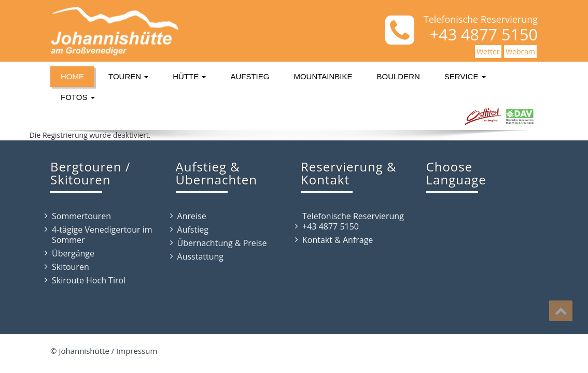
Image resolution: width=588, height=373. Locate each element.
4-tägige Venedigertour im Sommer (102, 235)
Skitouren (71, 267)
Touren (128, 76)
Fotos (78, 97)
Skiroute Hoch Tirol (89, 280)
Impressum (137, 351)
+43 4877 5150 (331, 226)
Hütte (189, 76)
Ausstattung (201, 256)
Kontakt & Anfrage (338, 240)
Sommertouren (81, 216)
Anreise (192, 216)
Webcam (520, 52)
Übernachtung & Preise (222, 243)
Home (72, 76)
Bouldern (398, 76)
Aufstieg (250, 76)
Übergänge (73, 253)
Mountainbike (323, 76)
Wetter (488, 52)
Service (465, 76)
